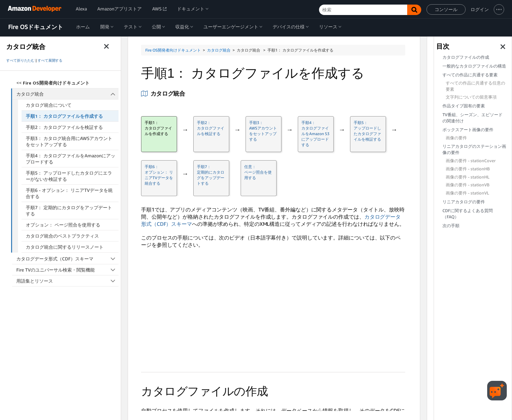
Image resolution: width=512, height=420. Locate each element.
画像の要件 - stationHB (468, 169)
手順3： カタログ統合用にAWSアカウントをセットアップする (69, 141)
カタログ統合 (68, 94)
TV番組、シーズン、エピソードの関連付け (472, 118)
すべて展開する (50, 60)
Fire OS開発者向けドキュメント (173, 50)
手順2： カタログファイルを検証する (64, 127)
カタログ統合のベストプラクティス (62, 236)
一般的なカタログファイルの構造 (474, 66)
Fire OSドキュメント (36, 27)
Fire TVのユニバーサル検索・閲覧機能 (67, 270)
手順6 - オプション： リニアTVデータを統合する (69, 193)
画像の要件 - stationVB (468, 185)
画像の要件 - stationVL (467, 193)
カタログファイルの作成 (466, 57)
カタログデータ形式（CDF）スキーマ (67, 259)
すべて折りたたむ (20, 60)
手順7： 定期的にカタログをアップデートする (69, 210)
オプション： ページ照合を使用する (63, 225)
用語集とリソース (67, 281)
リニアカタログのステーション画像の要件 (474, 149)
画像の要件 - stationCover (471, 161)
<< (53, 83)
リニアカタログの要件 (464, 202)
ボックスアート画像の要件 (468, 130)
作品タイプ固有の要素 (464, 106)
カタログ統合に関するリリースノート (65, 247)
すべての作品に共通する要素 (470, 75)
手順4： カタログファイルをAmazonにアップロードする (71, 159)
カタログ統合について (49, 105)
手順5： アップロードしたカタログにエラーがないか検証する (69, 176)
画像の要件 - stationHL (468, 177)
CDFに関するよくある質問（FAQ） (468, 214)
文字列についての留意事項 (471, 97)
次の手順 (451, 226)
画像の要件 (456, 138)
